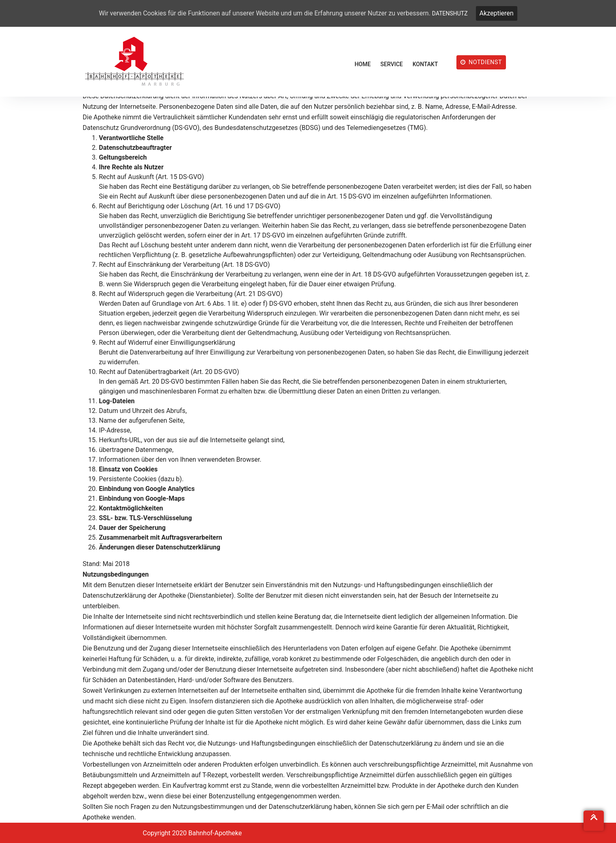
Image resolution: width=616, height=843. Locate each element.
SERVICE (392, 64)
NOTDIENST (481, 62)
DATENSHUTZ (450, 13)
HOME (363, 64)
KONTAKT (425, 64)
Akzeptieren (497, 13)
